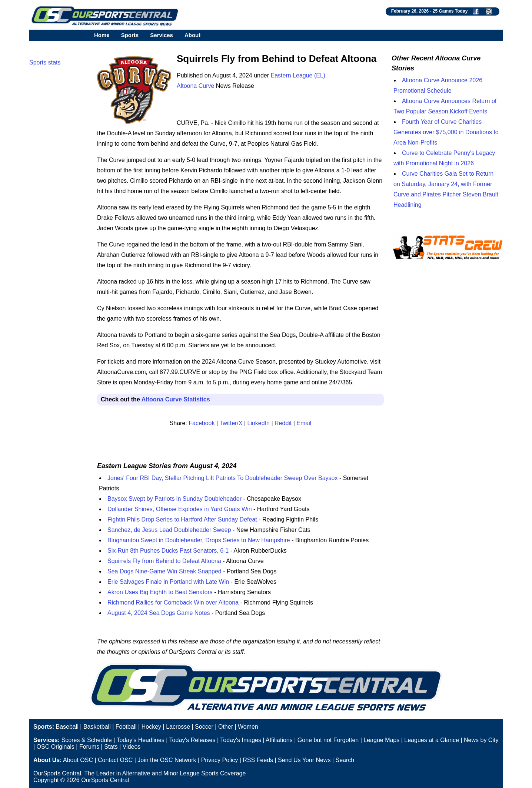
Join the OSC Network (167, 760)
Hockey (151, 727)
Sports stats (45, 62)
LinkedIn (259, 423)
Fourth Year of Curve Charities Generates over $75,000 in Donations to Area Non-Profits (446, 132)
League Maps (381, 740)
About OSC (78, 760)
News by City (481, 740)
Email (304, 423)
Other (226, 727)
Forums (89, 747)
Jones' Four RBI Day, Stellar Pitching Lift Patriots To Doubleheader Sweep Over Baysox (222, 478)
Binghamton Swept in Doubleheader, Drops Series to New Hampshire (199, 540)
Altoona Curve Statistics (176, 399)
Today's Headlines (140, 740)
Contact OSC (115, 760)
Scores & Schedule (87, 740)
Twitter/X (231, 423)
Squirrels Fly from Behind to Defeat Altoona (164, 561)
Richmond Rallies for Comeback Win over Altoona (173, 602)
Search (345, 760)
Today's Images (241, 740)
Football (126, 727)
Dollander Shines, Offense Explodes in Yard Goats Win (180, 509)
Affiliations (279, 740)
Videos (132, 747)
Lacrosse (178, 727)
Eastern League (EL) (298, 75)
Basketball (97, 727)
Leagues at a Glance (432, 740)
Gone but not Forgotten (328, 740)
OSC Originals (56, 747)
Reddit (283, 423)
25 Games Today (450, 11)
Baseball (67, 727)
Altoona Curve (195, 86)
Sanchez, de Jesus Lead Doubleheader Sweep (169, 530)
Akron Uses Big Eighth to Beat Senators (160, 592)
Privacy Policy (220, 760)
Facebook (202, 423)
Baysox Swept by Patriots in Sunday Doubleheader (174, 499)
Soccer (204, 727)
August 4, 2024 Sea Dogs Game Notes (159, 613)
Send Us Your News (304, 760)
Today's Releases (192, 740)
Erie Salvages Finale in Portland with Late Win (168, 582)
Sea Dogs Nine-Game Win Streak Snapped (164, 571)
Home (102, 35)
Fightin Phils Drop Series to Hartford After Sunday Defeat (182, 519)
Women (248, 727)
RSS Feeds (258, 760)
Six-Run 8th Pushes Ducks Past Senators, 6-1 (168, 551)
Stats (111, 747)
